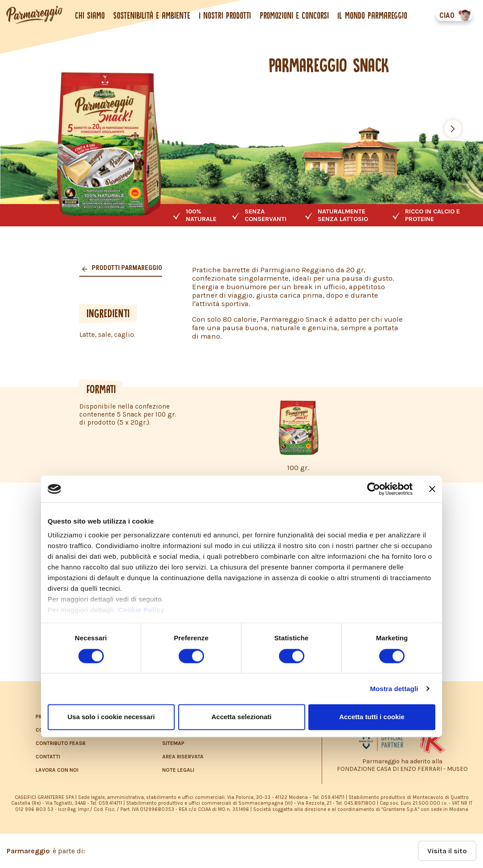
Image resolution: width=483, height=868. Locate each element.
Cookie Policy (141, 610)
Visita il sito (447, 851)
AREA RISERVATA (183, 757)
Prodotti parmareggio (126, 268)
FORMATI (101, 389)
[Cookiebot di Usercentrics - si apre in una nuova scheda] (374, 489)
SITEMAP (173, 743)
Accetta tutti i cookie (372, 717)
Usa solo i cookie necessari (111, 717)
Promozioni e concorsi (295, 15)
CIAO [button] (446, 15)
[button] (453, 129)
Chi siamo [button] (91, 15)
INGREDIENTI (108, 313)
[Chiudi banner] (432, 489)
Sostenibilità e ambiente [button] (153, 15)
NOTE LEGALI (178, 770)
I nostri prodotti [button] (226, 15)
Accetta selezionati (241, 717)
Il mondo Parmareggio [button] (373, 15)
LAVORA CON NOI (57, 770)
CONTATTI (48, 757)
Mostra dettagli (394, 689)
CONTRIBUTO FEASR (61, 743)
